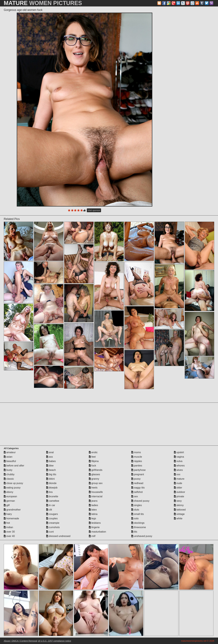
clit (49, 510)
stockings (138, 523)
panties (137, 466)
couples (52, 518)
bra (49, 492)
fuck (93, 466)
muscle (137, 457)
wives (178, 470)
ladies (93, 505)
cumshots (53, 527)
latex (93, 510)
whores (179, 466)
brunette (52, 496)
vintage (179, 514)
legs (93, 518)
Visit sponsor (94, 210)
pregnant (138, 474)
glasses (94, 474)
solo (135, 518)
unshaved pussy (142, 536)
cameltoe (53, 501)
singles (137, 505)
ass (49, 457)
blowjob (52, 488)
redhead (137, 483)
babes (51, 461)
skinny (179, 505)
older (178, 488)
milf (92, 536)
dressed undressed (58, 536)
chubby (9, 474)
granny (94, 479)
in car (51, 505)
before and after (14, 466)
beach (51, 470)
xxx (177, 474)
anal (50, 452)
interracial (96, 496)
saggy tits (138, 488)
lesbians (95, 523)
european (10, 496)
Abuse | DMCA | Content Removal (20, 641)
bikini (50, 479)
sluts (135, 510)
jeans (93, 501)
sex (135, 496)
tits (134, 532)
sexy (178, 501)
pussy (136, 479)
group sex (96, 483)
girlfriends (96, 470)
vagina (179, 457)
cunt (50, 532)
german (9, 501)
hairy (8, 514)
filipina (94, 461)
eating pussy (12, 488)
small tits (138, 514)
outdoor (180, 492)
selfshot (137, 492)
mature (179, 479)
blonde (51, 483)
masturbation (97, 532)
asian (8, 457)
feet (92, 457)
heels (93, 488)
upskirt (179, 452)
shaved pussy (140, 501)
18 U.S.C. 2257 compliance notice (54, 641)
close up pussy (13, 483)
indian (8, 527)
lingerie (94, 527)
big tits (51, 474)
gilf (7, 505)
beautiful (10, 461)
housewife (96, 492)
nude (178, 483)
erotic (93, 452)
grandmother (12, 510)
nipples (137, 461)
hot (7, 523)
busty (8, 470)
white (178, 518)
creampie (53, 523)
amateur (10, 452)
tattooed (180, 510)
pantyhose (138, 470)
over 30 (9, 532)
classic (9, 479)
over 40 (9, 536)
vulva (178, 461)
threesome (139, 527)
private (179, 496)
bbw (50, 466)
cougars (52, 514)
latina (93, 514)
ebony (9, 492)
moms (136, 452)
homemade (11, 518)
